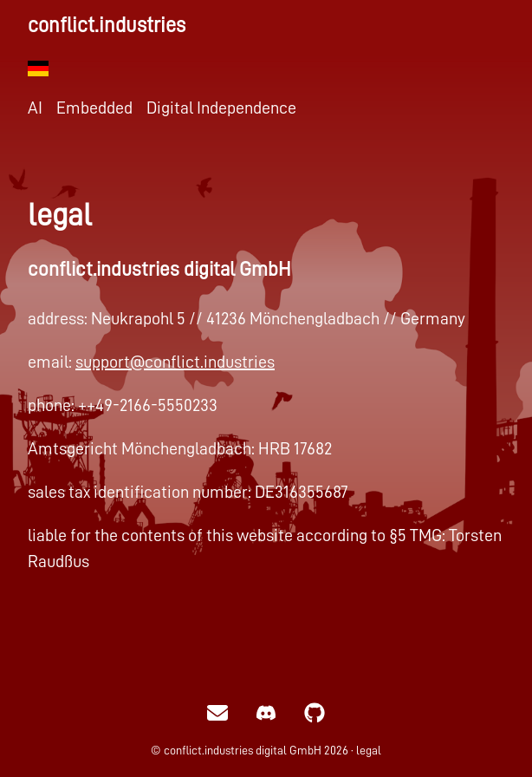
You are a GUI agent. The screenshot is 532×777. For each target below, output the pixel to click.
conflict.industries (107, 25)
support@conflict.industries (175, 362)
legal (369, 750)
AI (35, 108)
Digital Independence (221, 108)
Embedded (94, 108)
